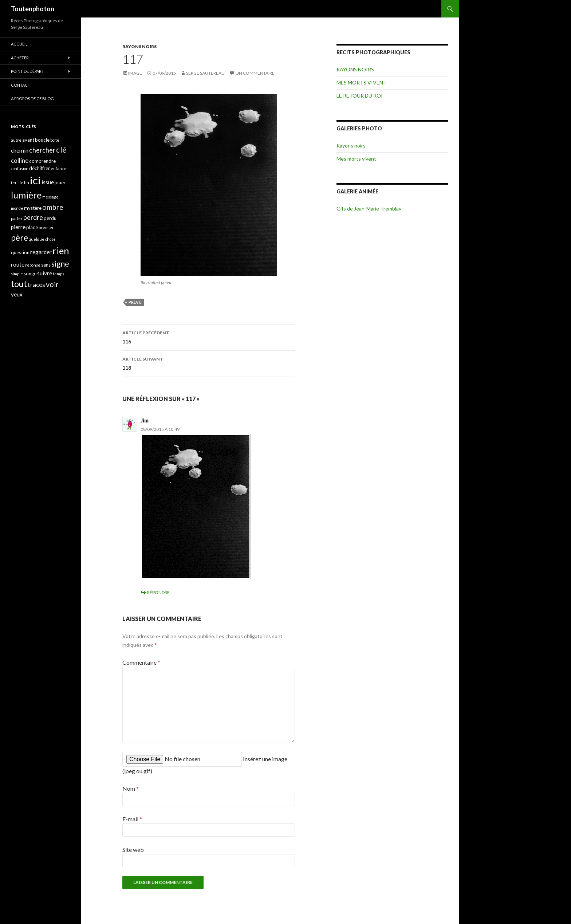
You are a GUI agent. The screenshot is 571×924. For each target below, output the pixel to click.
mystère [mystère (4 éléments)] (33, 208)
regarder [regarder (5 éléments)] (41, 252)
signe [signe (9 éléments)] (60, 264)
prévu (135, 302)
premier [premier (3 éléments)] (46, 227)
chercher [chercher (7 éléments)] (42, 150)
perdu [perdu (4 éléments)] (50, 218)
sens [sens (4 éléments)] (46, 265)
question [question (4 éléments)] (20, 252)
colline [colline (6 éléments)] (20, 160)
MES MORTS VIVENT (362, 82)
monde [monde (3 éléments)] (17, 208)
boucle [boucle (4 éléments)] (42, 140)
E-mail (132, 819)
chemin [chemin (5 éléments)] (20, 150)
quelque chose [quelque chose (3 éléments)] (42, 239)
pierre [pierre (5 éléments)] (18, 227)
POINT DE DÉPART (27, 71)
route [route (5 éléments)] (18, 264)
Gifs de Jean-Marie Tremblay (369, 209)
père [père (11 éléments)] (19, 237)
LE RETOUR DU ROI (360, 96)
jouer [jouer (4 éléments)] (60, 182)
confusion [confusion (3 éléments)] (20, 168)
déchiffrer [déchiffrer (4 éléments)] (40, 168)
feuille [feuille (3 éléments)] (17, 183)
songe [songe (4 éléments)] (30, 274)
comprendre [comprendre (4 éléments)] (42, 161)
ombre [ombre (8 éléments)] (53, 207)
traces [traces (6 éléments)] (36, 285)
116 (209, 337)
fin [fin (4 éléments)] (27, 182)
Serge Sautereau (205, 73)
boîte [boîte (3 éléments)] (55, 140)
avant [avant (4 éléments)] (28, 140)
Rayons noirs (351, 146)
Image (135, 73)
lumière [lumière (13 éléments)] (26, 195)
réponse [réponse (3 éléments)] (33, 265)
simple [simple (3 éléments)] (17, 274)
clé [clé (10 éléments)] (61, 150)
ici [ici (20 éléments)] (35, 180)
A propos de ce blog (32, 99)
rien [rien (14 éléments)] (61, 251)
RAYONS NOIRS (139, 46)
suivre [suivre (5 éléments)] (45, 273)
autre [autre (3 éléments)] (16, 140)
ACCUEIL (19, 44)
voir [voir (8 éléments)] (52, 284)
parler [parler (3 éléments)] (17, 218)
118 (209, 363)
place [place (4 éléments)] (32, 227)
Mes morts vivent (356, 159)
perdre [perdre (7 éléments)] (33, 217)
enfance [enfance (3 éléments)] (58, 168)
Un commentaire (255, 73)
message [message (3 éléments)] (50, 197)
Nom (131, 788)
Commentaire (141, 662)
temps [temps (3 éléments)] (58, 274)
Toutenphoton (33, 9)
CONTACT (21, 85)
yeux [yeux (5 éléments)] (17, 294)
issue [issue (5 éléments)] (48, 182)
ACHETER (20, 58)
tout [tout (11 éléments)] (19, 284)
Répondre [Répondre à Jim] (158, 592)
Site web (133, 850)
